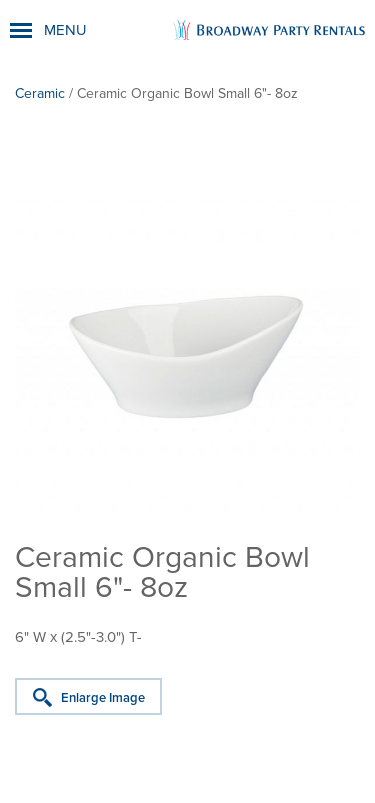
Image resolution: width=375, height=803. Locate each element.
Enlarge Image (103, 698)
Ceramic (40, 93)
